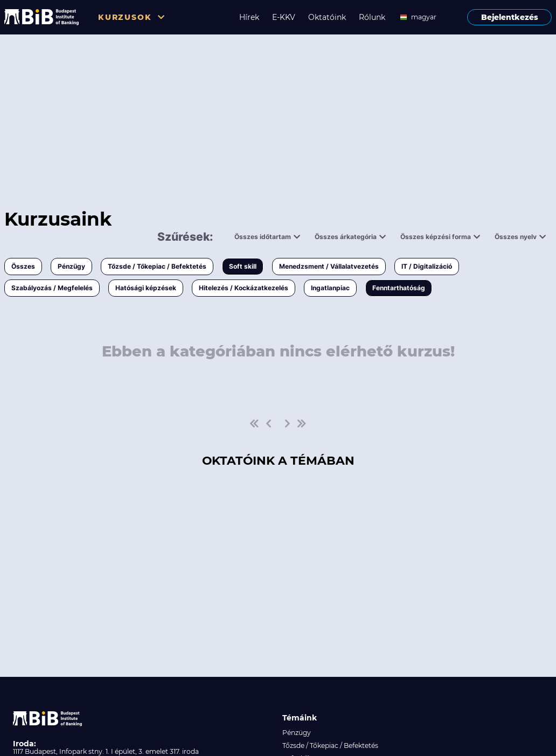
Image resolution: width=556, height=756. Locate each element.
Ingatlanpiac (330, 288)
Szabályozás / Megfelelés (52, 288)
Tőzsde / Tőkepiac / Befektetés (157, 266)
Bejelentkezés (510, 17)
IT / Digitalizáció (427, 266)
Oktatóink (327, 17)
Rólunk (372, 17)
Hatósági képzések (146, 288)
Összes (23, 266)
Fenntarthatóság (399, 288)
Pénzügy (71, 266)
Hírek (249, 17)
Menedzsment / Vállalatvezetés (329, 266)
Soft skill (243, 266)
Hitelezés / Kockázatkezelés (244, 288)
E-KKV (284, 17)
